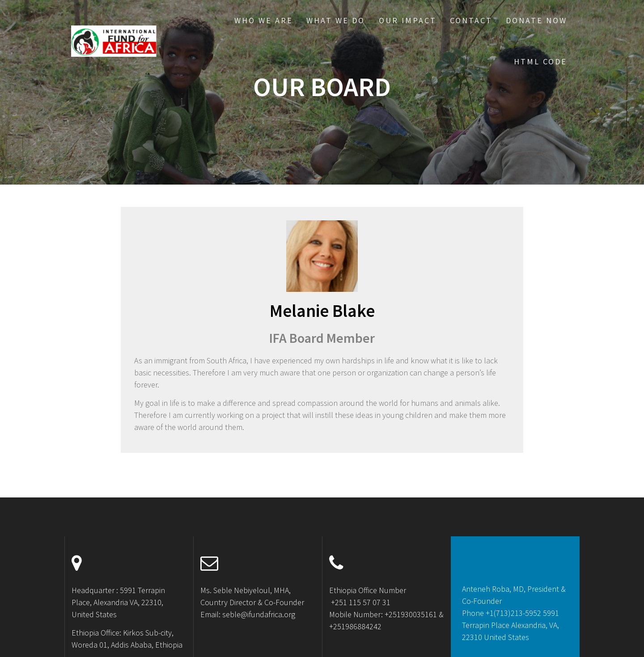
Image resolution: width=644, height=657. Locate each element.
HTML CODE (540, 61)
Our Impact (408, 20)
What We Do (336, 20)
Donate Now (536, 20)
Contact (471, 20)
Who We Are (264, 20)
